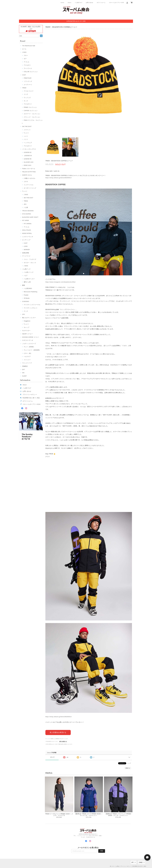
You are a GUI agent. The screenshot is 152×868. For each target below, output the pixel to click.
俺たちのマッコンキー (29, 318)
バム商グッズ (26, 269)
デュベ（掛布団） (29, 347)
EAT (23, 370)
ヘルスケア (27, 357)
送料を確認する (63, 741)
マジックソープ (27, 363)
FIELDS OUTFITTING (29, 172)
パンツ (26, 139)
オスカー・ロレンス (30, 263)
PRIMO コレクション (30, 107)
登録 (102, 851)
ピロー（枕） (28, 353)
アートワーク (28, 68)
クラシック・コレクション (32, 117)
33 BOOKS (26, 301)
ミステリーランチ (28, 237)
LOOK (26, 246)
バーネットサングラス (29, 149)
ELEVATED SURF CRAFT (30, 217)
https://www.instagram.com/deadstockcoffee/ (61, 282)
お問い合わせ (90, 3)
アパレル (26, 62)
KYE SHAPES (27, 214)
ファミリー (27, 360)
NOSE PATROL (27, 233)
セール (24, 49)
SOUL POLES (27, 230)
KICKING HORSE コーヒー (31, 337)
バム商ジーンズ (29, 272)
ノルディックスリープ (29, 344)
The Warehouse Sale (29, 46)
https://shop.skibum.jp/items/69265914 (58, 178)
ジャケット (27, 130)
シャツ (26, 136)
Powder (26, 295)
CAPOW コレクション (31, 111)
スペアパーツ (28, 85)
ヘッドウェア (28, 143)
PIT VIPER (25, 220)
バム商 (26, 207)
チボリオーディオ (28, 340)
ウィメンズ (27, 98)
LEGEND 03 (28, 156)
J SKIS (24, 52)
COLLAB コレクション (31, 72)
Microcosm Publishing (31, 292)
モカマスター (26, 331)
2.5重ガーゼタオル (30, 178)
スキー (26, 55)
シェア (129, 763)
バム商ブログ (79, 3)
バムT (26, 276)
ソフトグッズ (28, 81)
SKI (23, 373)
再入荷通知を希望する (58, 732)
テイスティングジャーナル (32, 305)
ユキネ (26, 182)
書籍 (24, 285)
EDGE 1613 (27, 165)
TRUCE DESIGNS (28, 211)
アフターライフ (29, 91)
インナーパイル (29, 185)
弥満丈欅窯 (26, 253)
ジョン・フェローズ (30, 259)
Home (62, 3)
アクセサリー (28, 104)
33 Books (27, 298)
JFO (25, 204)
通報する (128, 768)
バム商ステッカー (29, 279)
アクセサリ (27, 65)
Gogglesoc (27, 321)
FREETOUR (28, 78)
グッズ (26, 311)
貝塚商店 (25, 366)
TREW (24, 88)
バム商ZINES (28, 288)
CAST (24, 75)
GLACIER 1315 (28, 162)
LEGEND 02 (28, 152)
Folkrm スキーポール (29, 169)
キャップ (26, 327)
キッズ (26, 101)
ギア (25, 59)
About (69, 3)
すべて (53, 757)
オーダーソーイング (30, 188)
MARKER (27, 250)
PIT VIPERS (28, 224)
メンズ (26, 94)
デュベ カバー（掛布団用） (32, 350)
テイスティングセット (31, 308)
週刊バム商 (27, 282)
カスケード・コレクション (32, 114)
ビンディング (26, 240)
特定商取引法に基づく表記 (31, 398)
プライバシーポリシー (30, 395)
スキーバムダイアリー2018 (116, 3)
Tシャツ (26, 133)
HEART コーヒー (27, 334)
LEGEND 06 (28, 159)
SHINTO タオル (27, 175)
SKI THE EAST (27, 126)
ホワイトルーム (101, 3)
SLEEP (24, 376)
